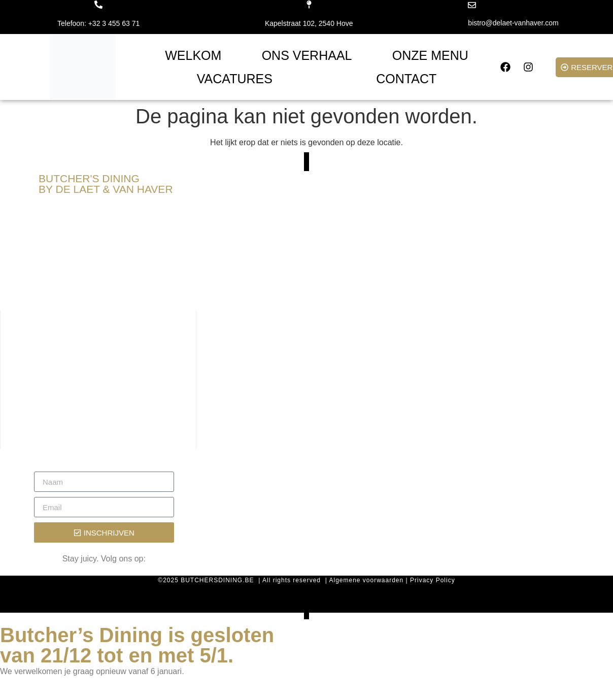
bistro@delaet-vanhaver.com (513, 23)
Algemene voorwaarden (366, 580)
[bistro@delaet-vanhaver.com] (472, 5)
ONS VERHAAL (307, 55)
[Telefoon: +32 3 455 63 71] (98, 5)
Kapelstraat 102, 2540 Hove (309, 23)
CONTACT (406, 79)
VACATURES (235, 79)
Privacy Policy (433, 580)
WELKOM (193, 55)
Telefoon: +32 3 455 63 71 (98, 23)
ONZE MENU (430, 55)
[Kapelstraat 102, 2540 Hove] (309, 5)
